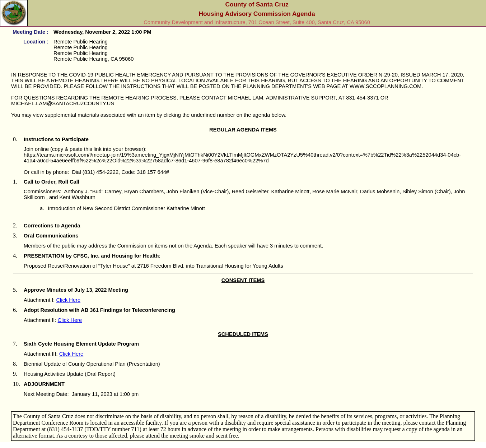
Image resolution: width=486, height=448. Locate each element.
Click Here (69, 300)
